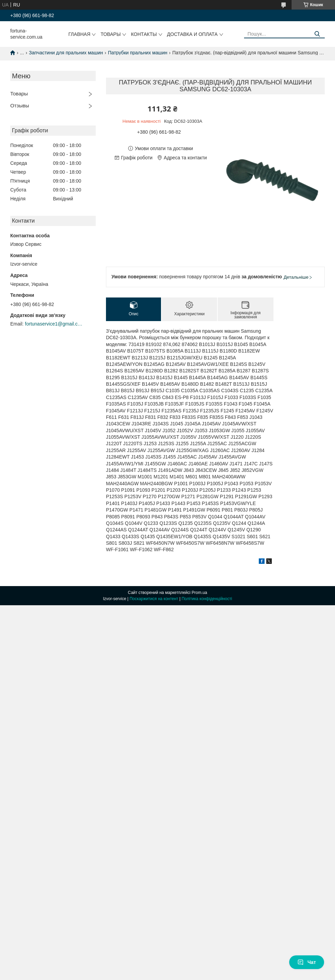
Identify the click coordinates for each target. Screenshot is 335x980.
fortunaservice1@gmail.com (54, 324)
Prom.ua (199, 593)
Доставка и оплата (192, 34)
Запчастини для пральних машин (66, 53)
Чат (307, 962)
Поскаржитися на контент (154, 599)
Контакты (144, 34)
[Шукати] (317, 34)
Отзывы (20, 105)
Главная (79, 34)
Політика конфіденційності (207, 599)
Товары (111, 34)
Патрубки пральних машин (138, 53)
